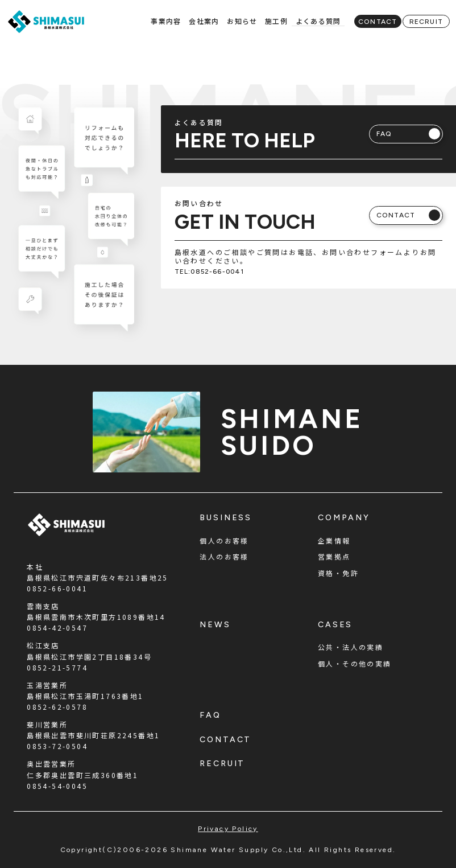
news (215, 625)
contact (225, 740)
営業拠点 (334, 556)
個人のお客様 (224, 540)
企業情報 (334, 540)
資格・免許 (338, 573)
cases (335, 625)
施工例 (276, 21)
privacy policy (228, 829)
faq (210, 715)
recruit (222, 764)
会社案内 (204, 21)
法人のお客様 (224, 556)
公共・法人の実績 (351, 647)
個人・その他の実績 (355, 663)
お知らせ (242, 21)
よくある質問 (318, 21)
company (344, 518)
